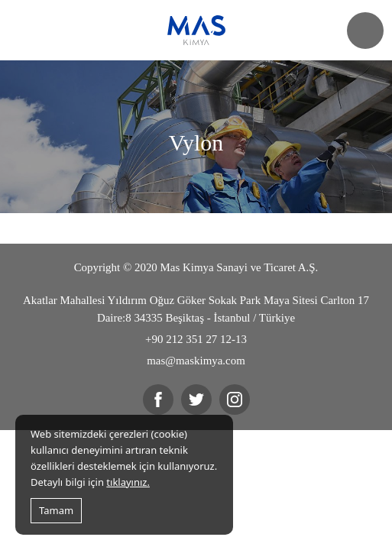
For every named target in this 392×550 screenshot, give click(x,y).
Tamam (56, 510)
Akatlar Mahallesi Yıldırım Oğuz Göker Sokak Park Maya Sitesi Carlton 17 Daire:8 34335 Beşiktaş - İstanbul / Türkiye (196, 309)
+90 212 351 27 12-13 (196, 339)
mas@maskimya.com (196, 361)
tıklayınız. (128, 482)
